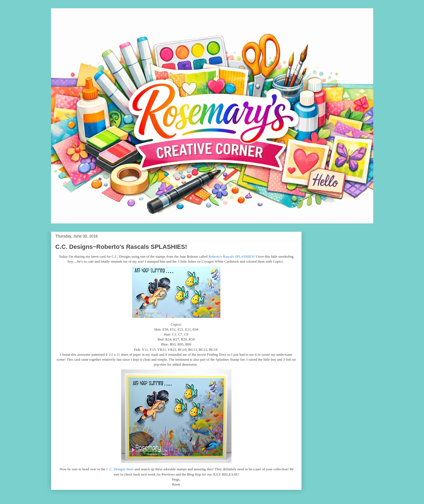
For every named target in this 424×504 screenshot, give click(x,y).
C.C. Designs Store (120, 469)
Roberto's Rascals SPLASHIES (231, 256)
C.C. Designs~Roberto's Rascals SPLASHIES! (121, 247)
